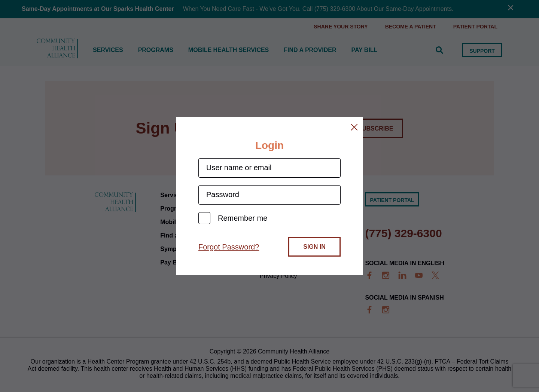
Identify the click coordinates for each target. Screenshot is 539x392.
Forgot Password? (229, 247)
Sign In (314, 247)
